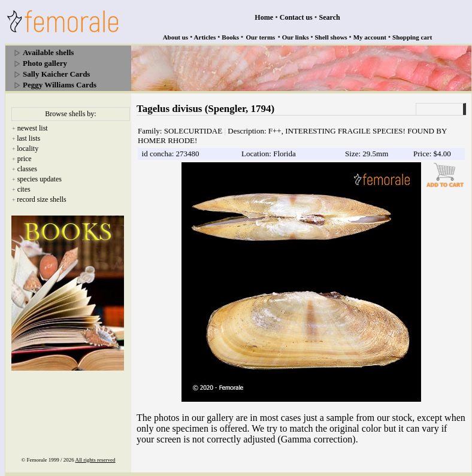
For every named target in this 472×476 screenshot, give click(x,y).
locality (28, 148)
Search (330, 17)
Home (264, 17)
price (25, 159)
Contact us (296, 17)
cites (24, 189)
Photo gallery (45, 63)
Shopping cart (412, 37)
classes (27, 169)
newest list (33, 128)
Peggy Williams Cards (60, 85)
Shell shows (331, 37)
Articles (205, 37)
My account (370, 37)
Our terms (260, 37)
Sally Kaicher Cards (56, 74)
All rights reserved (96, 460)
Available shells (48, 52)
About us (176, 37)
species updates (40, 179)
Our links (296, 37)
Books (230, 37)
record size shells (42, 199)
